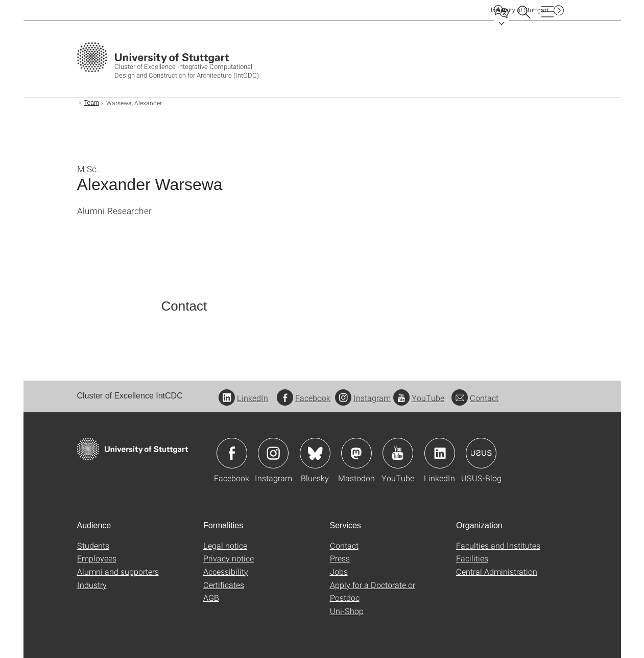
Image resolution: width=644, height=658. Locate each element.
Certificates (224, 585)
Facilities (472, 558)
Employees (97, 558)
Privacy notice (229, 558)
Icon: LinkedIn (440, 453)
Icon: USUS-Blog (481, 453)
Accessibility (226, 571)
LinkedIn (243, 398)
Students (93, 545)
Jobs (339, 571)
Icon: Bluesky (315, 453)
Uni (518, 10)
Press (340, 558)
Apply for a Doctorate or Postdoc (373, 591)
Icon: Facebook (232, 453)
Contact (475, 398)
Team (92, 103)
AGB (211, 597)
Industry (92, 585)
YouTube (419, 398)
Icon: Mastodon (356, 453)
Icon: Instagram (273, 453)
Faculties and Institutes (498, 545)
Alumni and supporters (118, 571)
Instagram (363, 398)
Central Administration (497, 571)
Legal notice (225, 545)
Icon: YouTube (398, 453)
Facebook (304, 398)
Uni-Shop (347, 611)
